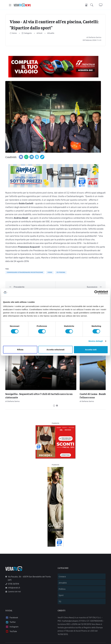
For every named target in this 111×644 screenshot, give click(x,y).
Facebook (12, 595)
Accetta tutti (91, 350)
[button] (92, 5)
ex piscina (61, 272)
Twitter (11, 599)
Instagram (12, 604)
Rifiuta (20, 350)
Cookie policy (72, 629)
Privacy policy (58, 629)
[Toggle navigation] (10, 5)
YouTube (11, 609)
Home (13, 33)
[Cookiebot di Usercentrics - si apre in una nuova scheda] (96, 292)
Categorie (27, 33)
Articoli (40, 33)
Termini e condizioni (42, 629)
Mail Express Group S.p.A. (83, 626)
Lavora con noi (13, 569)
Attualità (51, 33)
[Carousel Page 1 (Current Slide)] (54, 383)
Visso (50, 272)
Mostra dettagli (96, 341)
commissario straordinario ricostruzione (25, 272)
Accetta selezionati (55, 350)
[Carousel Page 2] (57, 383)
